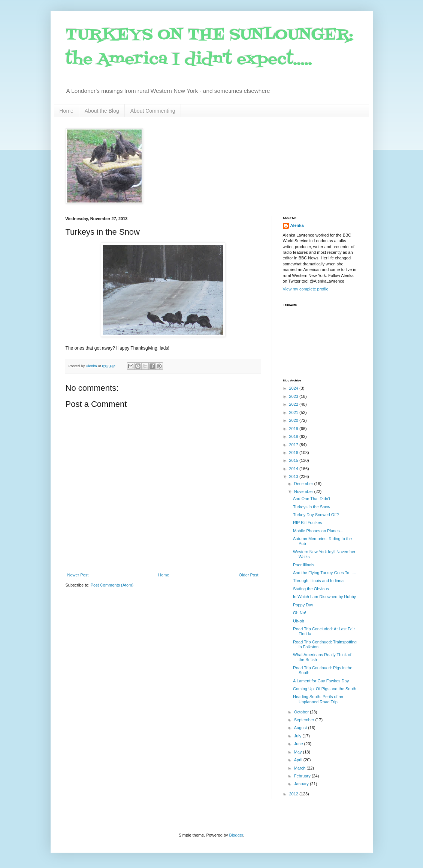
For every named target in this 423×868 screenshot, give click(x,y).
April (299, 760)
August (301, 728)
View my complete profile (306, 289)
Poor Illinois (304, 565)
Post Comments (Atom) (112, 585)
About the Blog (102, 111)
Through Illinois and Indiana (318, 581)
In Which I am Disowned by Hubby (324, 597)
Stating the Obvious (311, 589)
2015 (294, 460)
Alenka (297, 225)
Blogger (236, 835)
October (302, 712)
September (305, 720)
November (304, 491)
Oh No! (300, 613)
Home (67, 111)
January (302, 784)
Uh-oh (299, 621)
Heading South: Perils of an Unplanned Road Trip (318, 699)
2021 (294, 412)
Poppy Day (303, 605)
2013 (294, 476)
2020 (294, 420)
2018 (294, 436)
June (299, 744)
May (299, 752)
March (300, 768)
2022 (294, 404)
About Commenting (153, 111)
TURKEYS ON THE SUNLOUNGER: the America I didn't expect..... (209, 47)
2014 (294, 469)
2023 (294, 396)
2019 (294, 429)
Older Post (249, 575)
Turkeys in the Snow (312, 507)
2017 (294, 445)
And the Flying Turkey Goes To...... (325, 573)
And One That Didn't (312, 499)
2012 (294, 794)
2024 (294, 388)
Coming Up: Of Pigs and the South (325, 689)
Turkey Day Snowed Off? (316, 515)
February (303, 776)
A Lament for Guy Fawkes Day (321, 681)
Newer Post (78, 575)
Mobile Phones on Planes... (318, 531)
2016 (294, 453)
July (298, 736)
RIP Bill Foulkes (307, 523)
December (304, 484)
